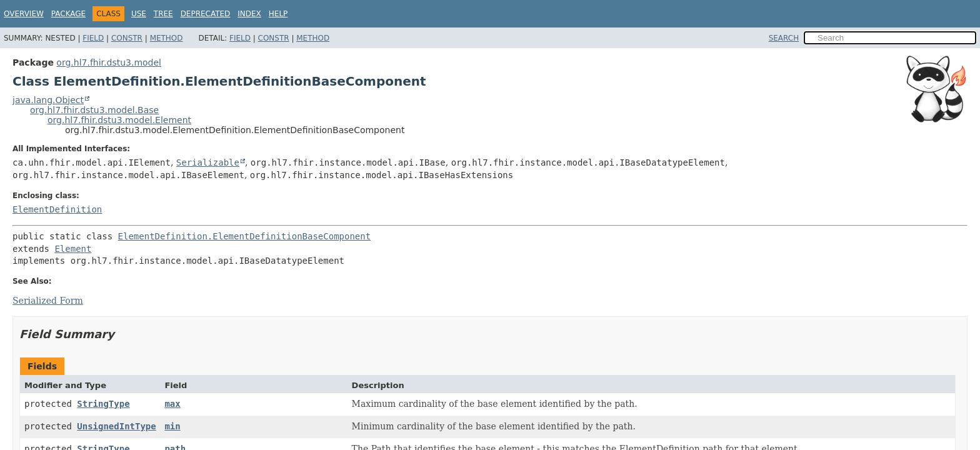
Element (73, 249)
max (172, 404)
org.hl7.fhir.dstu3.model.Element (119, 120)
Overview (24, 14)
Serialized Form (48, 301)
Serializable (208, 162)
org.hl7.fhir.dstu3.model (109, 62)
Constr (127, 38)
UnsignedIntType (116, 426)
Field (93, 38)
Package (68, 14)
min (172, 426)
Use (139, 14)
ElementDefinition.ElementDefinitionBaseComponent (245, 236)
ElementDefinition (57, 209)
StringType (103, 404)
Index (249, 14)
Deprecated (206, 14)
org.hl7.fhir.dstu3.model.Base (94, 110)
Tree (163, 14)
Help (278, 14)
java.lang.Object (48, 100)
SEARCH (784, 38)
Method (167, 38)
